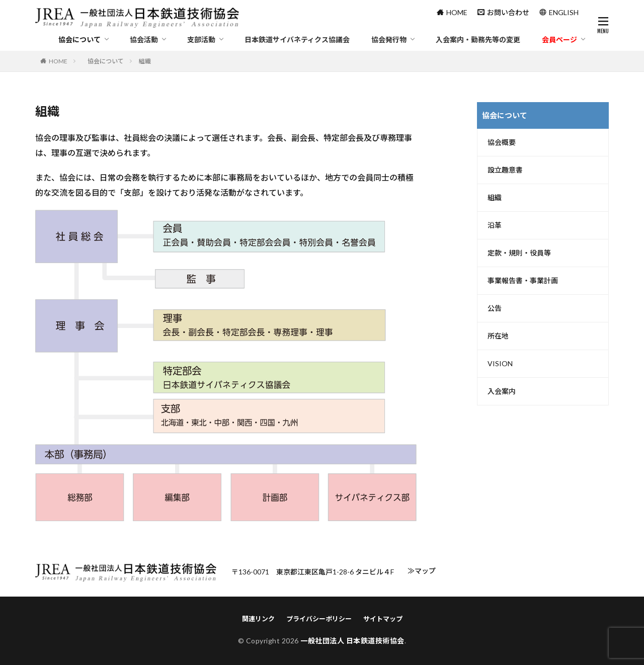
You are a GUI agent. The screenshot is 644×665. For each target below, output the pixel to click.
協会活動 (144, 39)
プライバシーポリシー (319, 619)
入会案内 (502, 391)
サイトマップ (383, 619)
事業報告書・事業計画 (523, 281)
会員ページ (559, 39)
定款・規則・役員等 (519, 253)
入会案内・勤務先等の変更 (478, 39)
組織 (495, 198)
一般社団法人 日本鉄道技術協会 (352, 641)
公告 (495, 308)
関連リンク (258, 619)
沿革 (495, 225)
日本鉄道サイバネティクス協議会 (297, 39)
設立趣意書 (505, 170)
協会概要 (502, 142)
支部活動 (201, 39)
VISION (500, 364)
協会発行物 (389, 39)
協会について (79, 39)
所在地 (498, 336)
